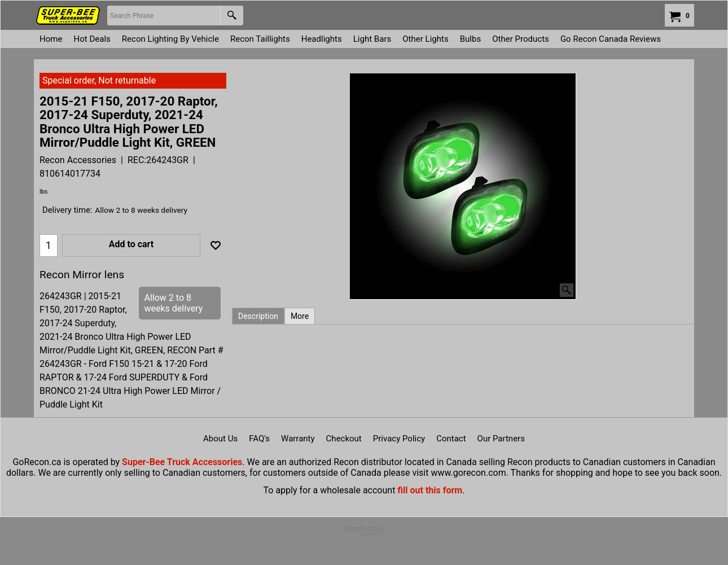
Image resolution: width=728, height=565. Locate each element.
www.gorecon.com (468, 473)
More (300, 316)
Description (258, 316)
